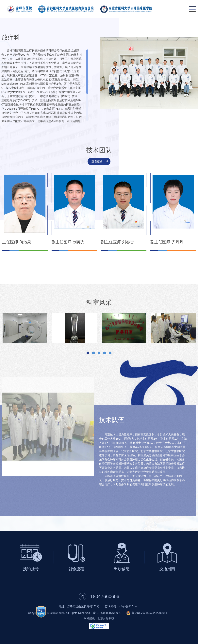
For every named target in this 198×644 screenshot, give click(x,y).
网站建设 (89, 618)
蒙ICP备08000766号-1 (107, 613)
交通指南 (167, 569)
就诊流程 (76, 569)
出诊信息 (122, 569)
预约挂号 (31, 569)
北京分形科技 (106, 618)
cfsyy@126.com (129, 606)
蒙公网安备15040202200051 (149, 613)
